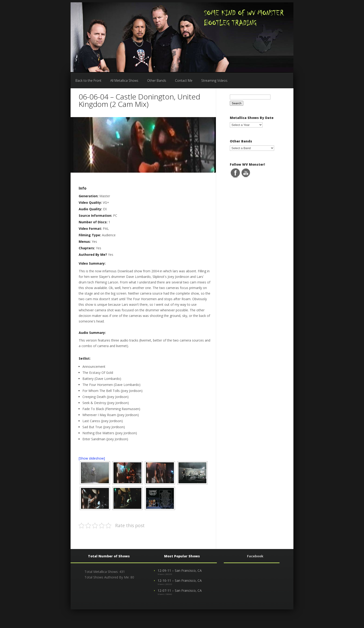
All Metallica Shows (124, 81)
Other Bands (157, 81)
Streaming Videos (214, 81)
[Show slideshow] (92, 458)
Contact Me (184, 81)
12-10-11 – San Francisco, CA (180, 580)
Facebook (255, 556)
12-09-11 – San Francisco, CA (180, 570)
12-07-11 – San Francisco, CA (180, 590)
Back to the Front (88, 81)
